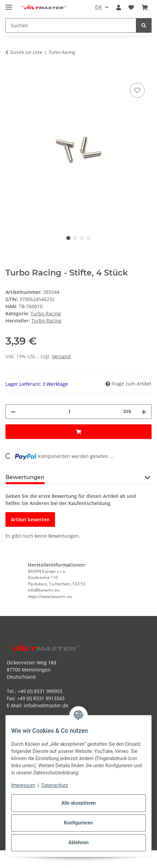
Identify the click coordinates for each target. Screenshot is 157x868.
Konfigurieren (78, 823)
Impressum (23, 785)
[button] (119, 7)
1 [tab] (68, 238)
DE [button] (99, 7)
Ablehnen (78, 842)
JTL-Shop (90, 865)
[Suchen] (144, 25)
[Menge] (69, 412)
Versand (61, 356)
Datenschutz (55, 785)
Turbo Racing (46, 313)
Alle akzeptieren (78, 803)
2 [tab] (75, 238)
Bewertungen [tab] (25, 477)
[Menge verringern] (13, 412)
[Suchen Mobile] (71, 25)
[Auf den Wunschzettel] (137, 90)
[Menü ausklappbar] (9, 4)
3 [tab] (82, 238)
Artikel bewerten (30, 519)
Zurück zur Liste (26, 52)
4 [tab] (89, 238)
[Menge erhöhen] (144, 412)
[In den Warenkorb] (11, 74)
